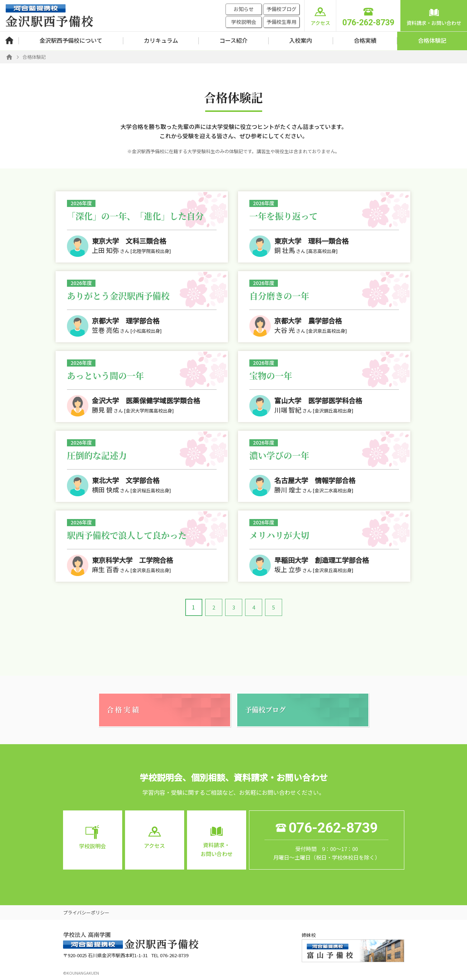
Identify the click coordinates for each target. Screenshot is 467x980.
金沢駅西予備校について (71, 40)
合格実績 (365, 40)
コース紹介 (233, 40)
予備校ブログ (281, 9)
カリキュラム (161, 40)
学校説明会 (244, 22)
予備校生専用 (281, 22)
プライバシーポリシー (86, 912)
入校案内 (301, 40)
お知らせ (244, 9)
